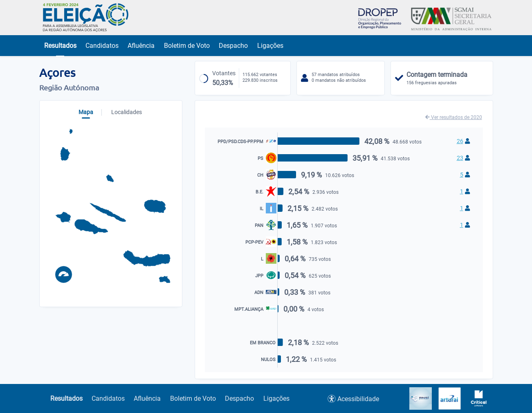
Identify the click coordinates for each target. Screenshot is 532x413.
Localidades (127, 112)
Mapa (86, 112)
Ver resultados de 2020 (454, 117)
